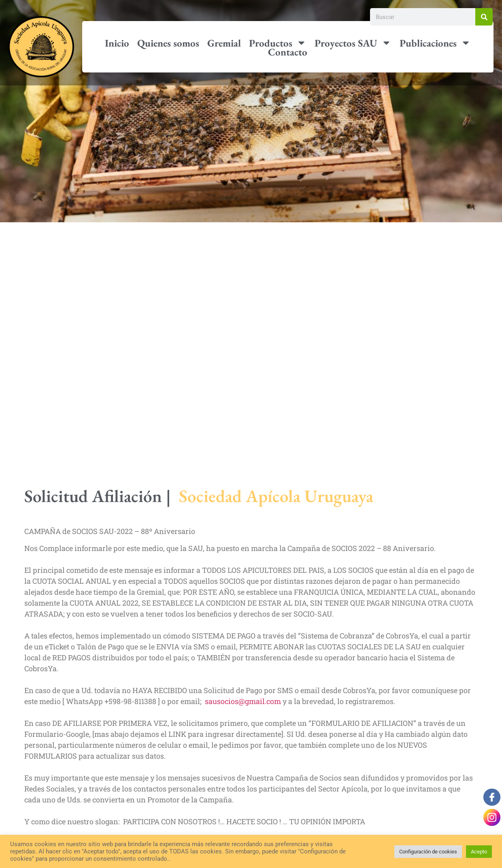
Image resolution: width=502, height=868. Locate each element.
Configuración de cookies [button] (428, 852)
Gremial (224, 43)
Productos (278, 43)
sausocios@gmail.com (243, 701)
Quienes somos (168, 43)
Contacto (288, 52)
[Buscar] (484, 17)
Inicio (117, 43)
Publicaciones (435, 43)
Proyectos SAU (353, 43)
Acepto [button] (479, 852)
